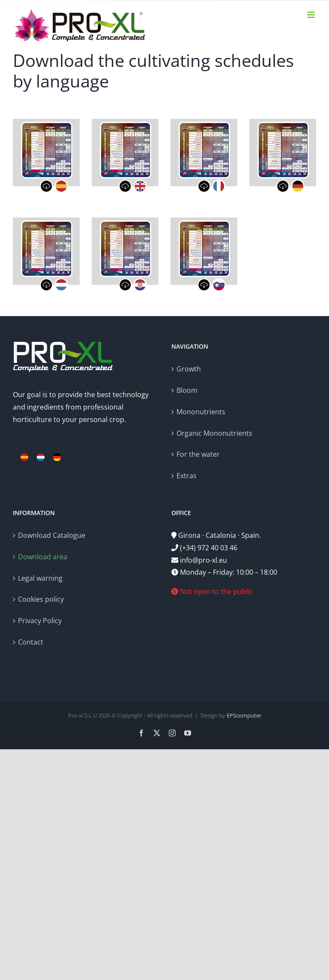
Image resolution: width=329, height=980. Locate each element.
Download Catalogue (52, 535)
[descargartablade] (283, 122)
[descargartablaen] (125, 122)
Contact (31, 642)
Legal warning (40, 578)
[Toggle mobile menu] (312, 15)
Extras (187, 476)
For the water (198, 454)
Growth (189, 369)
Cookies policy (41, 599)
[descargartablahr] (125, 221)
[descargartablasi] (204, 221)
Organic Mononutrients (214, 433)
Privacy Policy (40, 621)
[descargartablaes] (46, 122)
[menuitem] (24, 457)
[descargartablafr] (204, 122)
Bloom (187, 390)
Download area (43, 557)
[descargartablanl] (46, 221)
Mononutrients (201, 412)
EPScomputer (244, 715)
